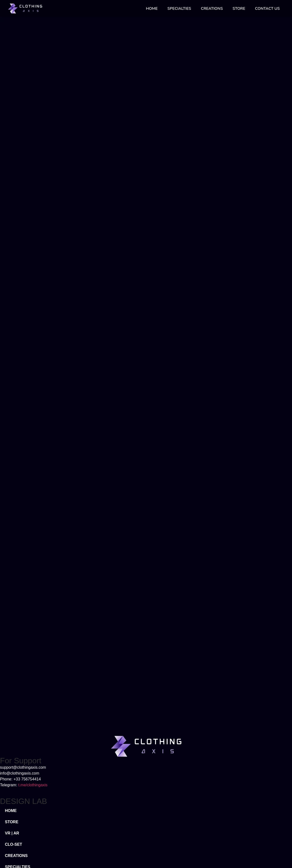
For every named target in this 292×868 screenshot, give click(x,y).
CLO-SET (13, 680)
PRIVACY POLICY (21, 795)
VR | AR (12, 669)
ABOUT (12, 761)
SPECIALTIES (179, 9)
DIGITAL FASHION (22, 725)
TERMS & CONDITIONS (27, 806)
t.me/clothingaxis (33, 621)
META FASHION (19, 714)
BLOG (11, 772)
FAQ (9, 784)
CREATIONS (212, 9)
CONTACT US (267, 9)
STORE (239, 9)
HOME (152, 9)
